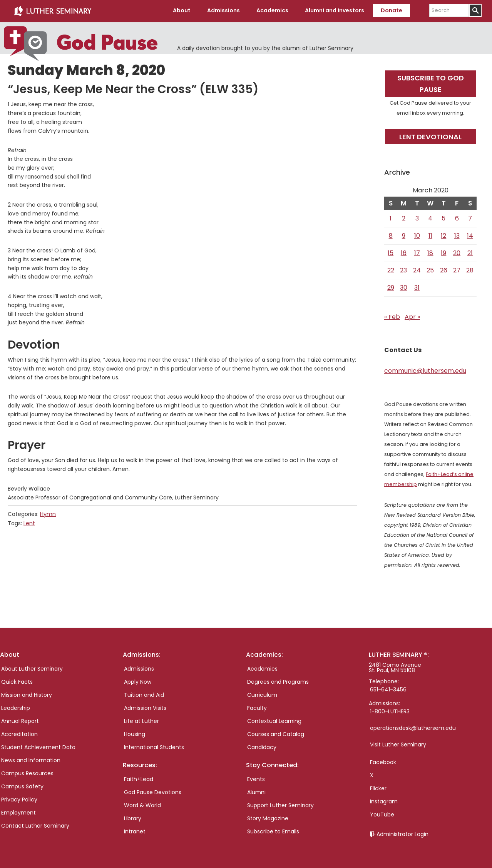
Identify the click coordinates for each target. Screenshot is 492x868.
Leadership (16, 707)
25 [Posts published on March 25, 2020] (430, 269)
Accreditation (19, 733)
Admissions (139, 668)
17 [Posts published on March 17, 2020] (417, 252)
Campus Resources (27, 772)
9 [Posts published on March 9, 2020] (404, 235)
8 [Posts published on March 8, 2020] (391, 235)
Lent (29, 522)
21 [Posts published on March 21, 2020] (470, 252)
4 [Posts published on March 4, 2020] (430, 217)
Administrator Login (402, 833)
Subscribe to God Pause (431, 83)
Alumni (256, 791)
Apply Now (138, 681)
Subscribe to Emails (273, 831)
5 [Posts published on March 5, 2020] (443, 217)
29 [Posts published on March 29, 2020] (391, 286)
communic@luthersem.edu (425, 370)
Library (133, 818)
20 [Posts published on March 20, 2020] (457, 252)
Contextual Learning (274, 720)
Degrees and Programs (278, 681)
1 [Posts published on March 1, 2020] (391, 217)
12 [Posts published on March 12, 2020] (443, 235)
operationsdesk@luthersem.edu (413, 727)
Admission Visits (145, 707)
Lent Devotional (430, 136)
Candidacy (262, 746)
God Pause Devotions (153, 791)
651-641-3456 (388, 688)
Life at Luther (141, 720)
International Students (154, 746)
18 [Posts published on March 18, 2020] (430, 252)
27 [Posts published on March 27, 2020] (457, 269)
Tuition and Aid (144, 694)
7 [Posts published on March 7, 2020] (470, 217)
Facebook (383, 761)
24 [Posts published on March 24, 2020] (417, 269)
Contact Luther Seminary (35, 825)
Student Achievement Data (38, 746)
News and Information (31, 759)
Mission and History (27, 694)
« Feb (392, 316)
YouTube (382, 813)
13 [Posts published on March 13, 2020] (457, 235)
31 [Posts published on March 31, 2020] (417, 286)
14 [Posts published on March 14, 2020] (470, 235)
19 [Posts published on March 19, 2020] (443, 252)
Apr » (412, 316)
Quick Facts (17, 681)
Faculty (257, 707)
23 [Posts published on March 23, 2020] (403, 269)
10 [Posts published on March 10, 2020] (417, 235)
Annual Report (20, 720)
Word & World (142, 805)
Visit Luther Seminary (398, 743)
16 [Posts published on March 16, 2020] (404, 252)
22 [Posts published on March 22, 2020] (391, 269)
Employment (18, 811)
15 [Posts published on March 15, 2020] (391, 252)
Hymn (48, 513)
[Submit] (475, 10)
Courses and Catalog (276, 733)
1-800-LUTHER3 (390, 710)
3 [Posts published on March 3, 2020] (417, 217)
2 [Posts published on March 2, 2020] (404, 217)
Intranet (135, 831)
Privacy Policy (19, 798)
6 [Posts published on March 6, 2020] (457, 217)
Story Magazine (268, 818)
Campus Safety (22, 785)
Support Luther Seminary (280, 805)
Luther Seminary (52, 11)
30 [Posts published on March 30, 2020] (404, 286)
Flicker (378, 787)
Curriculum (262, 694)
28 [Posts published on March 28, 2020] (470, 269)
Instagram (384, 800)
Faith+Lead (139, 778)
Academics (262, 668)
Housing (135, 733)
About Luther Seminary (32, 668)
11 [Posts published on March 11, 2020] (430, 235)
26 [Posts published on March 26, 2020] (444, 269)
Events (256, 778)
